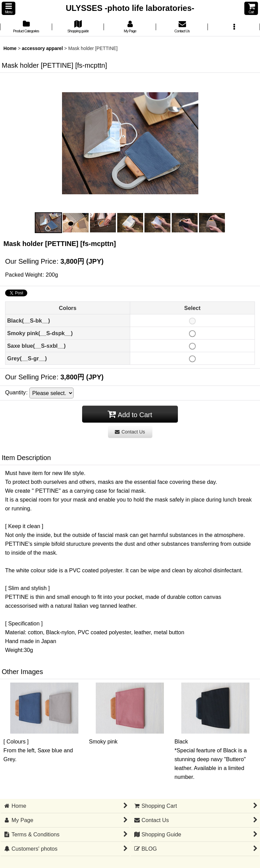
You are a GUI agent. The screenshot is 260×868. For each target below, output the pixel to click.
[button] (9, 8)
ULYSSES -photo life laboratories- (130, 8)
